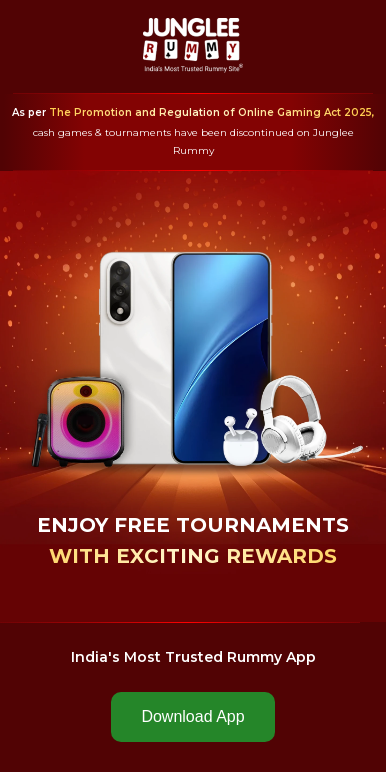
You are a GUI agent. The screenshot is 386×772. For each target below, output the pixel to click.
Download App (192, 716)
